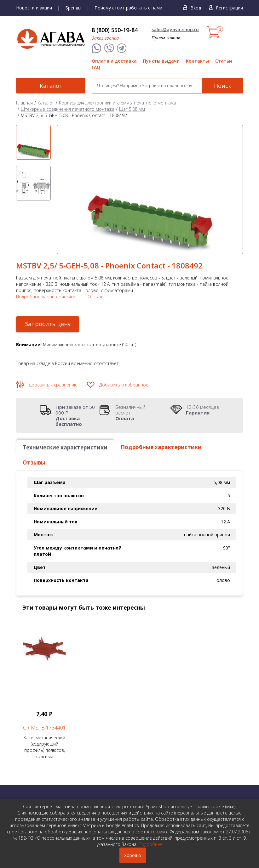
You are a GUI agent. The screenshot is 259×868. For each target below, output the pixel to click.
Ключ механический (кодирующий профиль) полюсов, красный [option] (44, 689)
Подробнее (151, 844)
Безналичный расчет (137, 413)
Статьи (224, 61)
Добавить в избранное (124, 385)
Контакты (197, 61)
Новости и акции (34, 8)
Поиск (223, 86)
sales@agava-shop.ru (175, 29)
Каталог (51, 86)
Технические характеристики (65, 447)
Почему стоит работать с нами (128, 8)
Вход (196, 8)
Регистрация (229, 8)
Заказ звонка (105, 38)
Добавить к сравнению (53, 385)
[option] (33, 142)
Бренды (73, 8)
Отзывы (96, 297)
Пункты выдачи (161, 61)
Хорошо (133, 855)
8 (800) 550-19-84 (115, 30)
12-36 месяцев (203, 410)
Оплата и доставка (114, 61)
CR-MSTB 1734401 (44, 728)
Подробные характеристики (46, 297)
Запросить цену (48, 324)
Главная (24, 103)
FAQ (96, 67)
